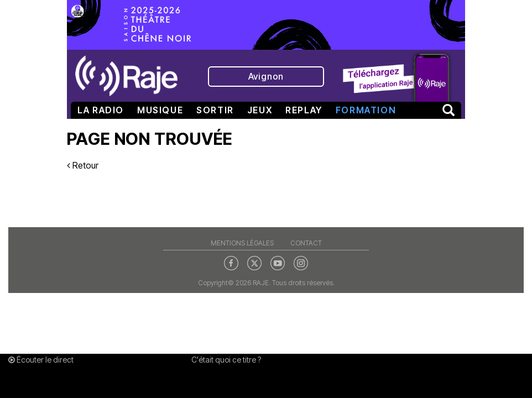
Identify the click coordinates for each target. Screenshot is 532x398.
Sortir (215, 110)
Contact (306, 243)
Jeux (260, 110)
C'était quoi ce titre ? (226, 360)
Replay (304, 110)
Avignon (266, 76)
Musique (160, 110)
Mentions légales (242, 243)
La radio (101, 110)
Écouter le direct (41, 360)
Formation (366, 110)
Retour (83, 165)
